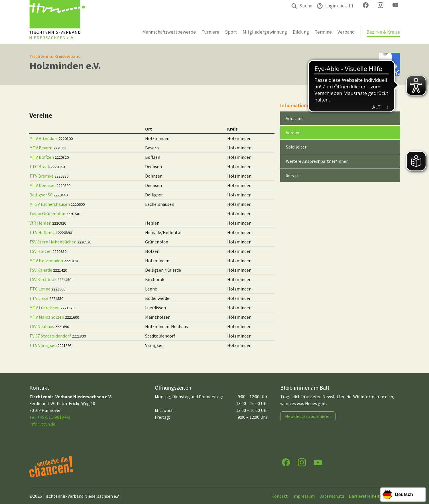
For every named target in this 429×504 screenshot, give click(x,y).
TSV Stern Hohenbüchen (53, 242)
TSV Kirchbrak (43, 279)
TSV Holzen (40, 251)
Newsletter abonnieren (308, 416)
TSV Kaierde (41, 270)
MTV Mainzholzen (47, 317)
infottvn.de (42, 424)
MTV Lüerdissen (44, 308)
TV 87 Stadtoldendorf (50, 336)
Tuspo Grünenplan (47, 214)
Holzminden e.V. (65, 66)
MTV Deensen (42, 185)
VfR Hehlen (40, 223)
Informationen (296, 105)
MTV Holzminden (46, 261)
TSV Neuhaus (42, 326)
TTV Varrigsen (43, 345)
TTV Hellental (43, 232)
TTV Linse (39, 298)
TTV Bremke (41, 176)
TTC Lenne (40, 289)
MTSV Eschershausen (50, 204)
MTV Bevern (41, 148)
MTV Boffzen (42, 157)
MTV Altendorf (44, 138)
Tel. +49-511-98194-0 (50, 417)
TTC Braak (40, 166)
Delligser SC (41, 195)
